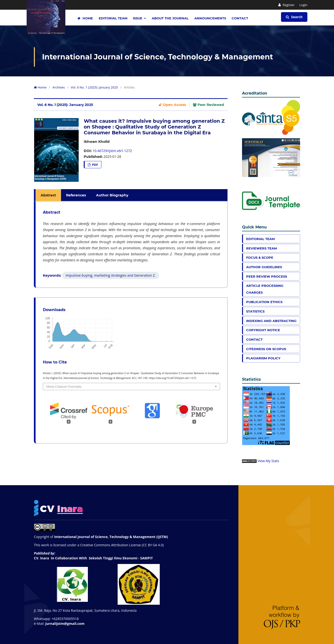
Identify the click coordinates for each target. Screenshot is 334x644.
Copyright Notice (263, 330)
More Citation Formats (64, 386)
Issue (138, 18)
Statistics (255, 311)
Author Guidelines (264, 267)
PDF (95, 165)
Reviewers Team (262, 248)
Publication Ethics (264, 302)
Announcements (210, 18)
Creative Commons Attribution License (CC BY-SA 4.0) (122, 545)
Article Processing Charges (265, 289)
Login (303, 5)
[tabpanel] (131, 245)
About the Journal (170, 18)
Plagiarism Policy (263, 358)
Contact (240, 18)
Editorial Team (113, 18)
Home (85, 18)
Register (288, 5)
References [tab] (76, 195)
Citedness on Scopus (266, 349)
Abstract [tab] (48, 195)
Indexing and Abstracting (271, 321)
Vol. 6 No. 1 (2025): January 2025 (94, 87)
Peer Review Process (267, 276)
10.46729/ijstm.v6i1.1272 (112, 151)
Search (294, 17)
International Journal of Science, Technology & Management (158, 57)
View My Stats (268, 461)
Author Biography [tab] (112, 195)
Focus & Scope (260, 258)
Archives (59, 87)
